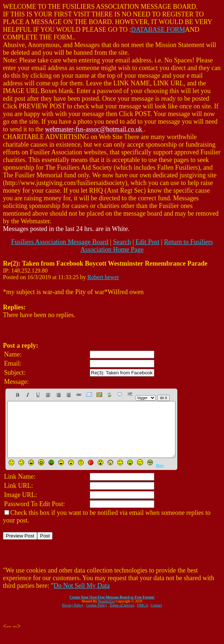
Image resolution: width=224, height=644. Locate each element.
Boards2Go (107, 612)
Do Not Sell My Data (82, 597)
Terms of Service (122, 616)
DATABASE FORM (158, 30)
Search (122, 242)
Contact (156, 616)
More (160, 476)
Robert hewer (103, 277)
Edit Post (147, 242)
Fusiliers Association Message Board (60, 242)
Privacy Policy (73, 616)
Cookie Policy (96, 616)
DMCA (142, 616)
